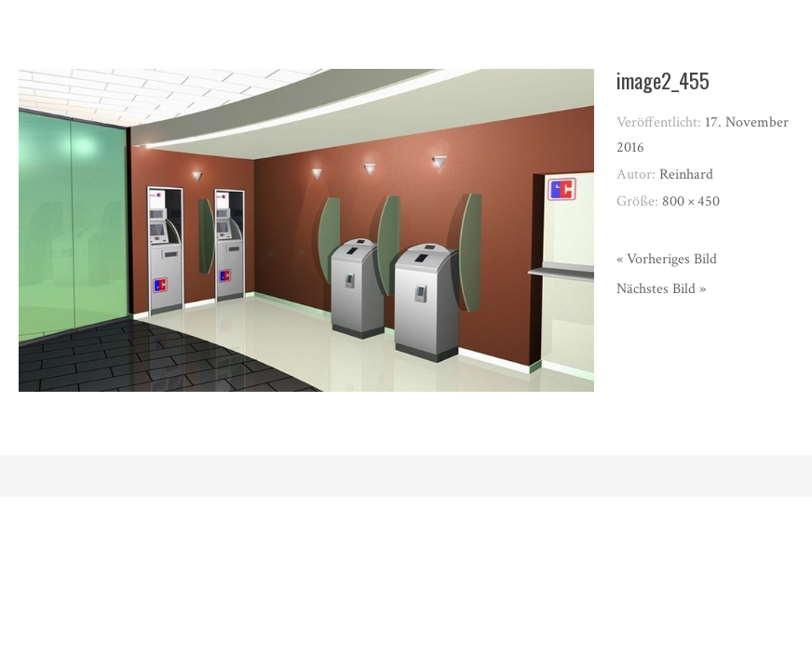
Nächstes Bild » (661, 289)
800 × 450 (691, 201)
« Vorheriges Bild (667, 259)
